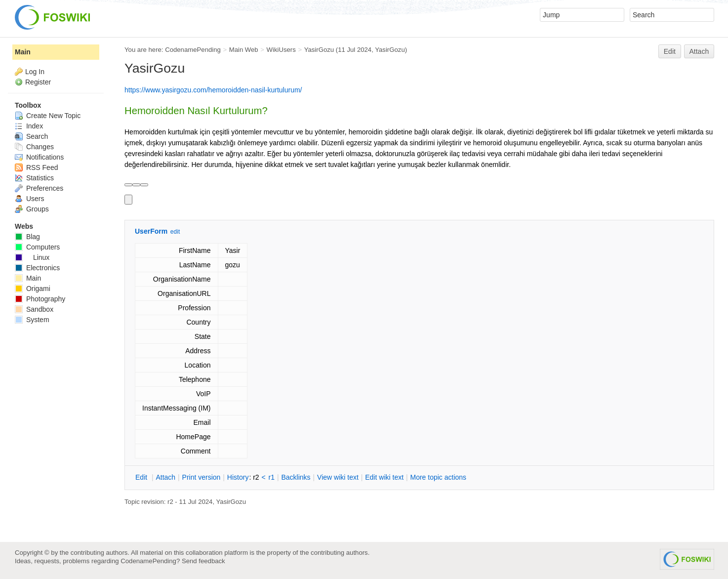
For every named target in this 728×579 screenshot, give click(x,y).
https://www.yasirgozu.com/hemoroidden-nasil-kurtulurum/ (213, 90)
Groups (32, 209)
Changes (34, 147)
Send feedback (203, 561)
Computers (37, 247)
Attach (699, 51)
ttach (165, 477)
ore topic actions (438, 477)
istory (238, 477)
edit (175, 232)
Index (29, 126)
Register (38, 82)
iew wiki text (338, 477)
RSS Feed (36, 167)
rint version (202, 477)
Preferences (39, 188)
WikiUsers (281, 50)
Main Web (244, 50)
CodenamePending (193, 50)
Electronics (37, 268)
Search (31, 136)
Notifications (39, 157)
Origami (33, 289)
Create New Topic (48, 116)
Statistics (34, 178)
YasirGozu (319, 50)
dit (142, 477)
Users (29, 199)
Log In (35, 72)
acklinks (296, 477)
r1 (272, 477)
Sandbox (34, 309)
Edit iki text (384, 477)
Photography (40, 299)
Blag (27, 237)
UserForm (151, 231)
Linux (32, 257)
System (32, 320)
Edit (670, 51)
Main (23, 52)
